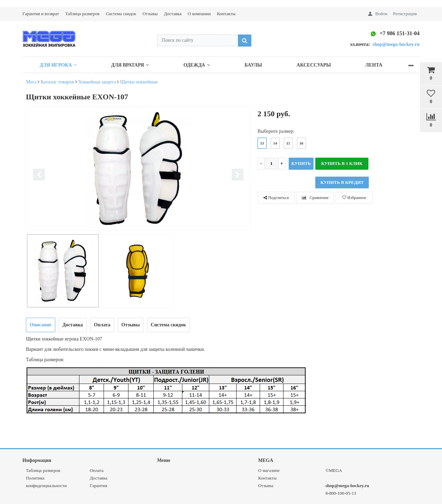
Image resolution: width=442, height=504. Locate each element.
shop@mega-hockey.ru (348, 486)
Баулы (264, 65)
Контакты (226, 14)
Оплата (97, 470)
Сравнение (315, 198)
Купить (301, 163)
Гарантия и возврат (41, 14)
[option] (138, 169)
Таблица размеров (82, 14)
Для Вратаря (134, 65)
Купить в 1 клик (342, 163)
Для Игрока (60, 65)
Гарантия (99, 486)
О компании (199, 14)
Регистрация (405, 14)
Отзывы (150, 14)
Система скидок (121, 14)
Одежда (205, 65)
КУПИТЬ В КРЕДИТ (342, 182)
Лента (391, 65)
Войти (381, 14)
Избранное (354, 198)
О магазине (269, 470)
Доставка (173, 14)
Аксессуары (328, 65)
